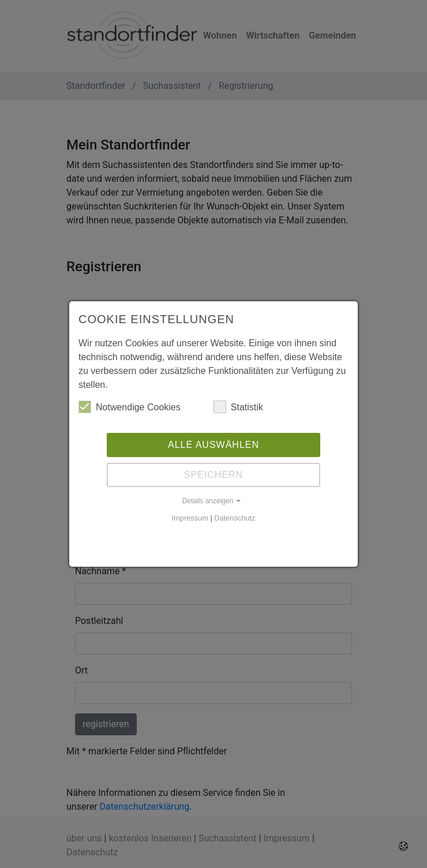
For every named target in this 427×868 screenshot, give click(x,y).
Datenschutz (235, 518)
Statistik (238, 407)
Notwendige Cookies (130, 407)
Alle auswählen (213, 445)
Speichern (213, 475)
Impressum (190, 518)
